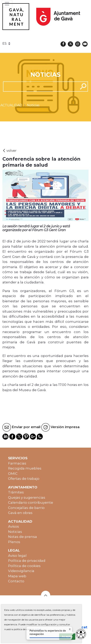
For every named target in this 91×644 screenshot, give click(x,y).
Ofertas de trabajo (24, 479)
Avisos (14, 526)
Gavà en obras (20, 513)
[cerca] (39, 86)
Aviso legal (17, 556)
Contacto (16, 581)
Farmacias (17, 463)
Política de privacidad (27, 561)
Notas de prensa (22, 537)
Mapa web (17, 576)
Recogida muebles (25, 468)
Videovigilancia (21, 571)
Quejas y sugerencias (27, 497)
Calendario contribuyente (31, 502)
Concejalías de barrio (26, 508)
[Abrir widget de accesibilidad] (81, 634)
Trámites (16, 492)
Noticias (15, 532)
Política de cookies (24, 566)
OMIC (13, 474)
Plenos (14, 542)
